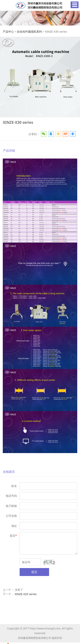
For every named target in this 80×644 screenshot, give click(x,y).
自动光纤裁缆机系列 (29, 32)
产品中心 (8, 32)
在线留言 (9, 472)
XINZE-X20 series (26, 594)
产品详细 (9, 150)
